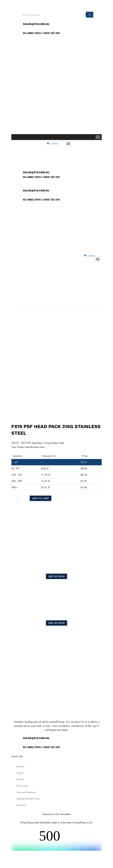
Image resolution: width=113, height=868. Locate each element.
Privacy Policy (22, 786)
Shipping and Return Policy (28, 799)
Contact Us (21, 805)
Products (20, 779)
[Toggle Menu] (98, 137)
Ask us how (56, 576)
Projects (20, 773)
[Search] (90, 15)
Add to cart (41, 498)
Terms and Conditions (26, 792)
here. (42, 447)
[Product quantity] (18, 498)
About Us (20, 767)
